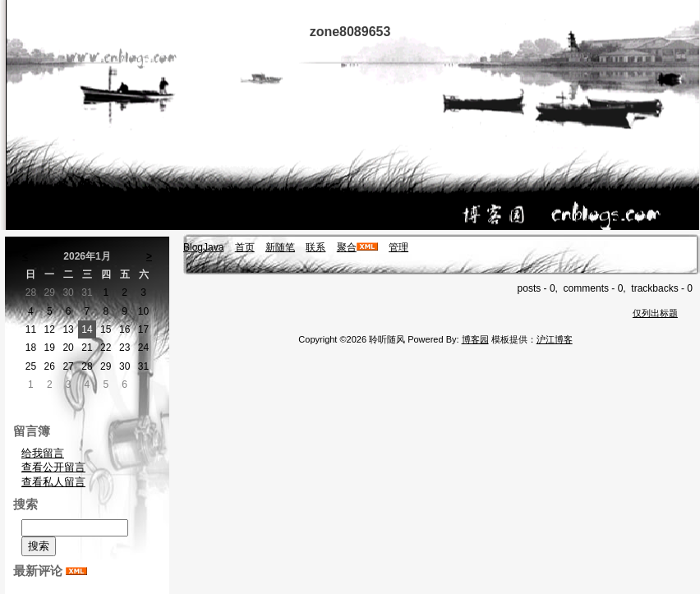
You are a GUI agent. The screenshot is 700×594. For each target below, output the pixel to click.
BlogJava (203, 247)
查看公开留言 (53, 467)
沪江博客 (555, 339)
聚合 (347, 247)
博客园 (475, 339)
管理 (398, 247)
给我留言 (43, 453)
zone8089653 (350, 32)
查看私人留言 (53, 482)
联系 (315, 247)
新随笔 (280, 247)
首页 (245, 247)
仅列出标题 (655, 313)
